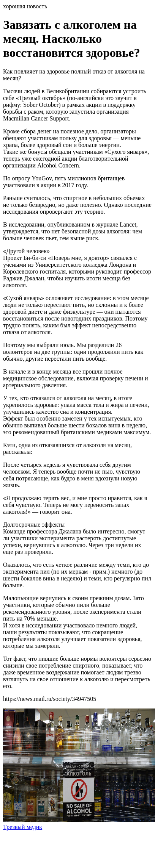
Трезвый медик (23, 827)
